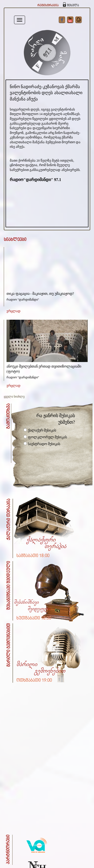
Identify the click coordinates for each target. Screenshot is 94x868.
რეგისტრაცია (48, 5)
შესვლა (73, 5)
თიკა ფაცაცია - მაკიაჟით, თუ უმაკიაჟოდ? (40, 294)
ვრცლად (14, 311)
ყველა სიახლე (14, 396)
